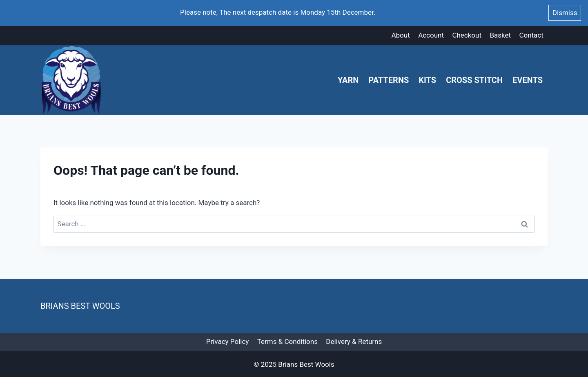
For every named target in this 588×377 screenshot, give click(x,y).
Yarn (348, 80)
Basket (500, 35)
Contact (531, 35)
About (400, 35)
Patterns (389, 80)
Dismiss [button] (565, 13)
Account (431, 35)
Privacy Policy (228, 341)
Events (528, 80)
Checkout (467, 35)
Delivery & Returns (354, 341)
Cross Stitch (474, 80)
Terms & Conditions (287, 341)
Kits (427, 80)
